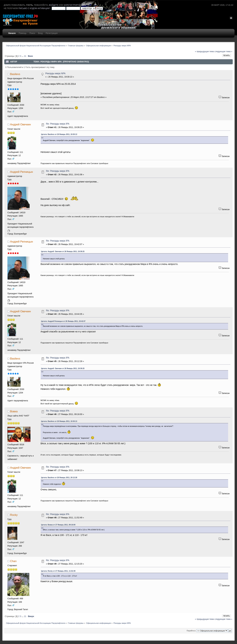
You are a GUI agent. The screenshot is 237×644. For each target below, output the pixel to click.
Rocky (14, 515)
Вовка (14, 411)
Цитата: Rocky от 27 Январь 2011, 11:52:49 (58, 571)
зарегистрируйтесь (75, 5)
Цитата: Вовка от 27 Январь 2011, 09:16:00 (58, 525)
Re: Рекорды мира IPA (58, 124)
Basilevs (15, 74)
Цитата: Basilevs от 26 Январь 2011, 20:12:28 (59, 478)
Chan (13, 561)
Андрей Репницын (21, 172)
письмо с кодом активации (34, 8)
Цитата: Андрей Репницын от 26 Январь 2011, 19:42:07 (63, 321)
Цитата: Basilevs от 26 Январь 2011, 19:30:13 (59, 134)
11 (25, 56)
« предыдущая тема (204, 52)
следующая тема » (223, 52)
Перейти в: (191, 631)
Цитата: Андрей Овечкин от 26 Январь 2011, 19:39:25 (63, 251)
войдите (54, 5)
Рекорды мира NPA (55, 73)
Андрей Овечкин (20, 124)
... (23, 56)
